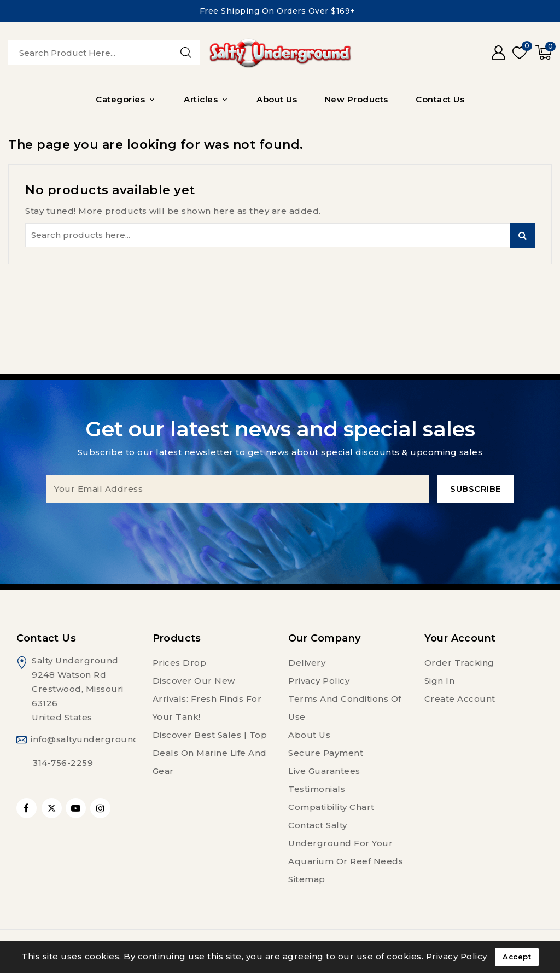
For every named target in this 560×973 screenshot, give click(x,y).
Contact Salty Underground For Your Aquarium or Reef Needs (346, 843)
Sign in (440, 681)
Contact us (46, 638)
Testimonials (317, 789)
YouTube (77, 808)
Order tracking (459, 663)
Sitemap (307, 879)
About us (309, 735)
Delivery (307, 663)
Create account (460, 699)
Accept (517, 957)
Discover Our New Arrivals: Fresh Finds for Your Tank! (207, 699)
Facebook (28, 808)
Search (523, 235)
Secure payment (326, 753)
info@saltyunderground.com (96, 739)
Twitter (52, 808)
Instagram (102, 808)
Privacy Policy (319, 681)
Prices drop (180, 663)
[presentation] (280, 524)
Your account (460, 638)
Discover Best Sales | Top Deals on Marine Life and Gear (210, 753)
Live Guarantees (324, 771)
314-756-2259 (63, 763)
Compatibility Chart (331, 807)
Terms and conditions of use (345, 708)
